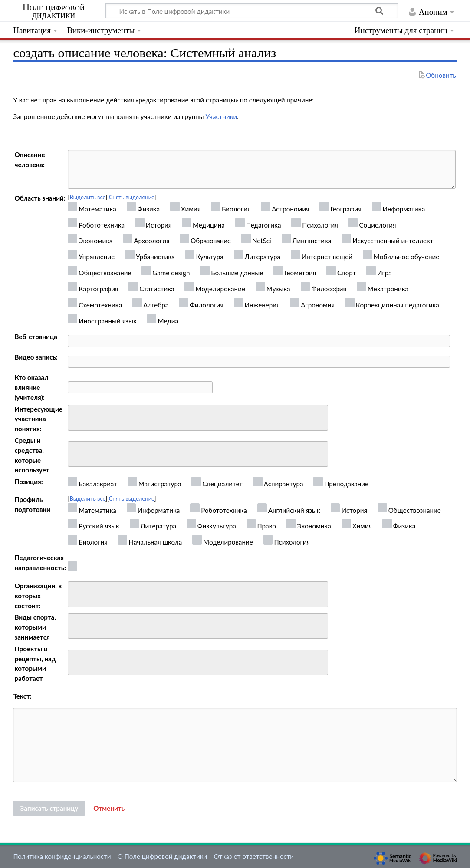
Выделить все (87, 197)
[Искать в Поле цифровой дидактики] (252, 11)
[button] (109, 809)
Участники (221, 116)
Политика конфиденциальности (62, 856)
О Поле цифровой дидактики (163, 856)
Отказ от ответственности (254, 856)
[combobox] (198, 418)
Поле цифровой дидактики (54, 11)
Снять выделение (132, 197)
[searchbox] (76, 417)
